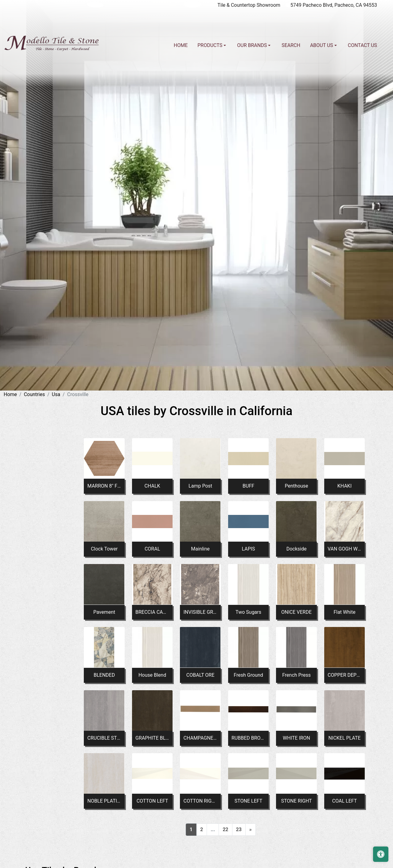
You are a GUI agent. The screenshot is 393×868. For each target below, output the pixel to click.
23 (239, 829)
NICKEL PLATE (345, 738)
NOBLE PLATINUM (104, 801)
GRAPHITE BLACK (152, 738)
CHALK (152, 486)
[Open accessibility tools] (381, 854)
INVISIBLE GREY (200, 612)
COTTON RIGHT (200, 801)
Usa (56, 394)
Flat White (344, 612)
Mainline (200, 549)
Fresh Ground (248, 675)
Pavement (104, 612)
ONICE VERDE (296, 612)
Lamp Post (200, 486)
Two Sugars (248, 612)
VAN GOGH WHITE (344, 549)
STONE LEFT (249, 801)
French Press (296, 675)
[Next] (251, 830)
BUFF (248, 486)
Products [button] (210, 45)
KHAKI (344, 486)
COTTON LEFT (152, 801)
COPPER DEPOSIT (344, 675)
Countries (34, 394)
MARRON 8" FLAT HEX (104, 486)
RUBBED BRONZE (248, 738)
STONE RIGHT (296, 801)
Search (291, 45)
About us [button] (322, 45)
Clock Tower (104, 549)
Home (181, 45)
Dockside (297, 549)
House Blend (152, 675)
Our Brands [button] (253, 45)
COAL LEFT (345, 801)
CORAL (152, 549)
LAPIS (248, 549)
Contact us (362, 45)
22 (225, 829)
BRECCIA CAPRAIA (152, 612)
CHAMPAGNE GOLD (200, 738)
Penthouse (297, 486)
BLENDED (104, 675)
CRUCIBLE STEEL (104, 738)
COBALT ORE (200, 675)
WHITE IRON (296, 738)
